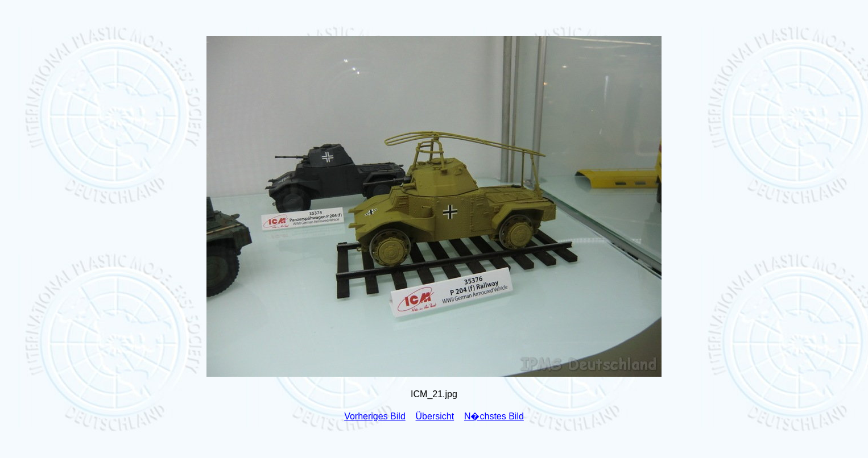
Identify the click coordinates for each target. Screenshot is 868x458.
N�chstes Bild (494, 416)
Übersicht (435, 416)
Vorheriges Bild (375, 416)
